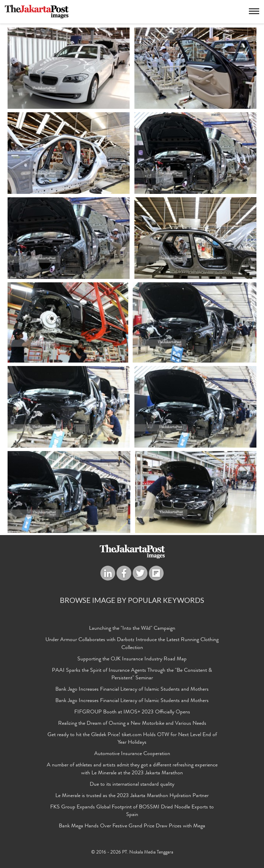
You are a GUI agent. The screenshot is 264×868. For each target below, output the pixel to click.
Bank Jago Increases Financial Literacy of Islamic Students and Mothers (132, 690)
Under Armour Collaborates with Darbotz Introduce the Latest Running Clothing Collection (132, 644)
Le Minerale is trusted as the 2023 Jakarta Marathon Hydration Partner (132, 796)
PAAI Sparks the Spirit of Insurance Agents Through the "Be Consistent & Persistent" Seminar (132, 674)
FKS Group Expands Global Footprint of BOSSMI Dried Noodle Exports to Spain (132, 811)
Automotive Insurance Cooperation (132, 754)
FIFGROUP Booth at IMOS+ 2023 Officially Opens (132, 712)
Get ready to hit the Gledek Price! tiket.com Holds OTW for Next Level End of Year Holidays (132, 739)
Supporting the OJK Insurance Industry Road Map (132, 659)
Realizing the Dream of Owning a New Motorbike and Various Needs (132, 724)
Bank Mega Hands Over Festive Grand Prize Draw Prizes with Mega (132, 826)
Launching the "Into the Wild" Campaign (132, 629)
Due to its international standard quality (132, 785)
